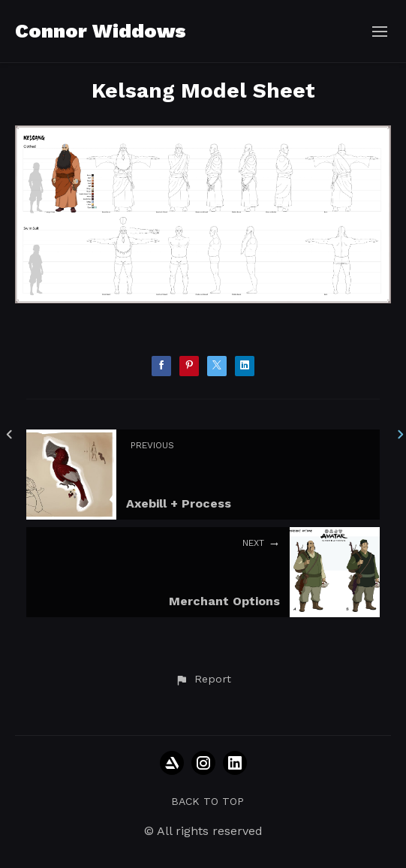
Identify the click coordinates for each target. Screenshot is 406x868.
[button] (203, 680)
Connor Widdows (101, 31)
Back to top (208, 801)
